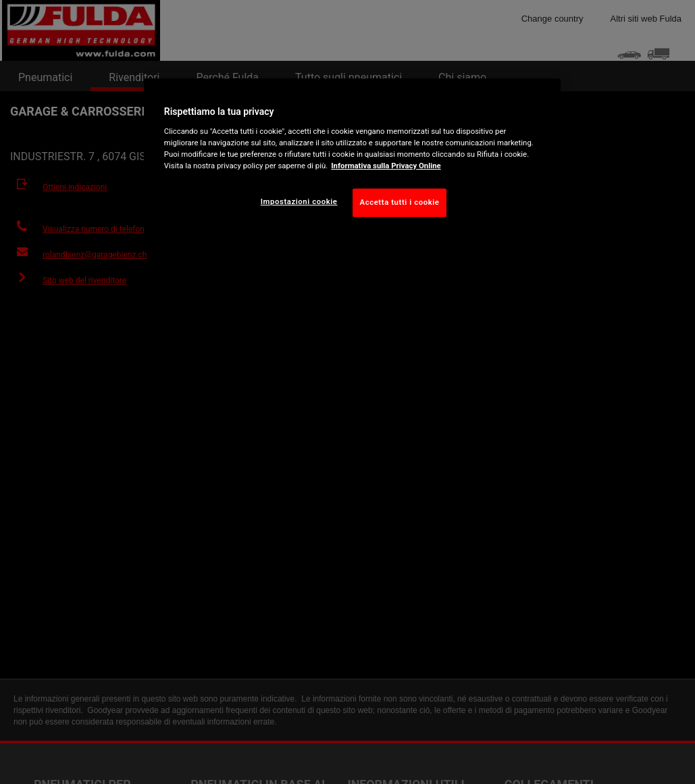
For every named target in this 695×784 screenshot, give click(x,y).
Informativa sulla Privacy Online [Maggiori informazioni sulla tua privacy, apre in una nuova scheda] (386, 166)
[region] (352, 158)
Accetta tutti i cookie (400, 202)
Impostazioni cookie (299, 201)
